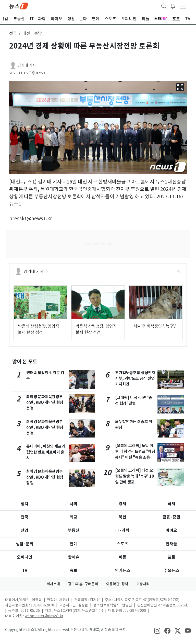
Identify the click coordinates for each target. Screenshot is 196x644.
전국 (24, 517)
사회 (73, 504)
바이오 (171, 530)
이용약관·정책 (117, 584)
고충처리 (143, 584)
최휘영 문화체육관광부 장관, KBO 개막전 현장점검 (45, 403)
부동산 (74, 530)
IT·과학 (122, 530)
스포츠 (122, 544)
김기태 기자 (27, 65)
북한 (122, 517)
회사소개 (53, 584)
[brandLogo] (19, 6)
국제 (171, 504)
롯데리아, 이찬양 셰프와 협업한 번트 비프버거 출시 (46, 452)
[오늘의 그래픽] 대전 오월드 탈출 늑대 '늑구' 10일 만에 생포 (134, 476)
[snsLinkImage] (157, 630)
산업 (24, 530)
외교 (73, 517)
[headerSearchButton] (164, 6)
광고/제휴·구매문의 (83, 584)
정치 (24, 504)
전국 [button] (13, 33)
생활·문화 (25, 544)
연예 (73, 544)
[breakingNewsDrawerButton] (173, 6)
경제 (122, 504)
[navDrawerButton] (183, 6)
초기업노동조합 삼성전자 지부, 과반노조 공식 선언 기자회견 (135, 379)
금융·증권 (171, 517)
